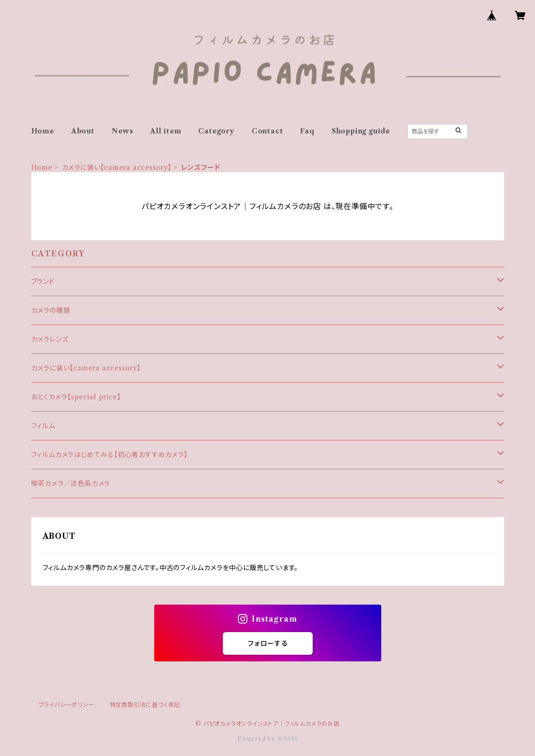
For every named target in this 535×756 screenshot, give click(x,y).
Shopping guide (361, 131)
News (123, 131)
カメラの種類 (51, 310)
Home (43, 131)
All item (166, 131)
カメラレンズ (50, 339)
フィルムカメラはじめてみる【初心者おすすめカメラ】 (110, 455)
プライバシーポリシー (67, 705)
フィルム (43, 426)
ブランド (43, 281)
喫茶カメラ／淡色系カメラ (71, 483)
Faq (307, 131)
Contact (267, 131)
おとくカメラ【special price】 (76, 397)
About (83, 131)
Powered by (267, 739)
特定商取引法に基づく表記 (145, 705)
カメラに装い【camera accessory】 (117, 167)
